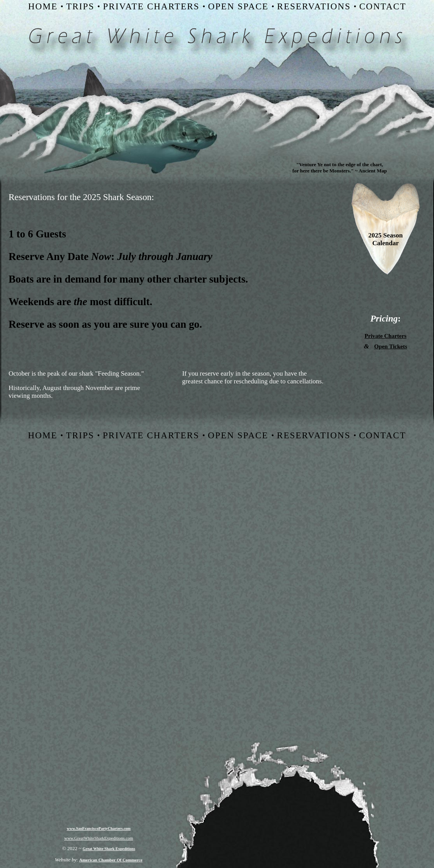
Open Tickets (391, 346)
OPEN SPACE (238, 6)
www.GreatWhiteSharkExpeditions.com (99, 838)
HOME (43, 6)
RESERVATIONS (314, 6)
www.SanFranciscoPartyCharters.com (99, 828)
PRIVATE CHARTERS (151, 6)
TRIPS (80, 6)
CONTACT (383, 6)
